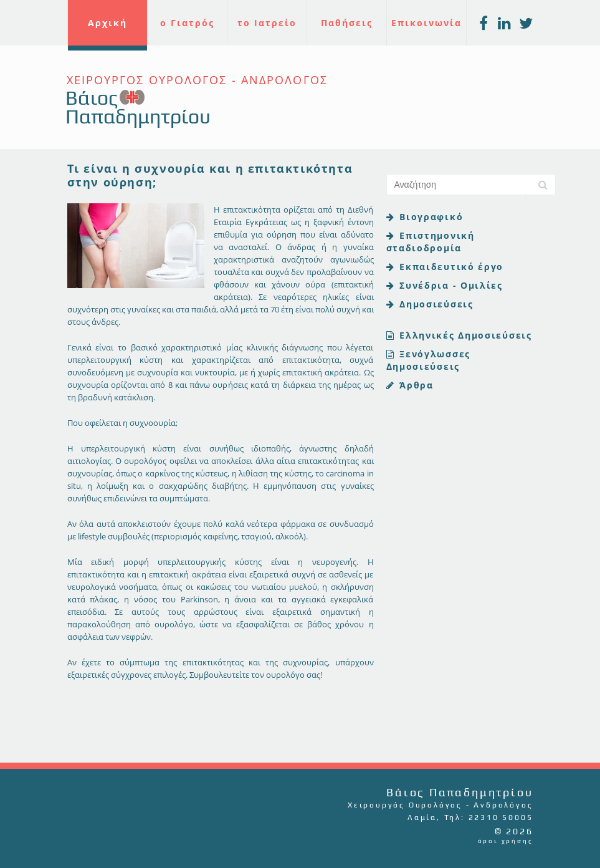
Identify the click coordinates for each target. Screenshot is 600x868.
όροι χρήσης (506, 841)
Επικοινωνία (426, 23)
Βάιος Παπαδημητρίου (138, 107)
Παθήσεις (347, 23)
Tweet (83, 737)
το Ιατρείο (267, 23)
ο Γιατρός (187, 23)
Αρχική (107, 23)
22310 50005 (501, 817)
